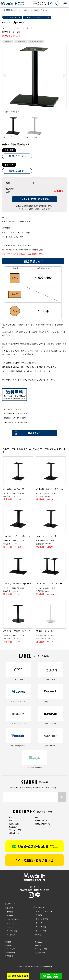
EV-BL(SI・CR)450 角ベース (49, 489)
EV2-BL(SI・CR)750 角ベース (50, 584)
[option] (35, 80)
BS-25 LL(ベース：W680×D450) (16, 422)
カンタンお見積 (15, 830)
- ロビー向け (39, 923)
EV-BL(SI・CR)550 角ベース (17, 536)
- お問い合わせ (9, 953)
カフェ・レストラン (12, 17)
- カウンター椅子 (11, 919)
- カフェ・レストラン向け (44, 911)
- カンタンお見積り (41, 949)
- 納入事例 (37, 935)
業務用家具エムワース (12, 10)
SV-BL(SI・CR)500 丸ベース (17, 631)
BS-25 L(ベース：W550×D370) (15, 418)
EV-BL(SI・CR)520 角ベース (49, 536)
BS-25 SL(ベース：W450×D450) (16, 414)
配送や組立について (42, 821)
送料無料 (8, 41)
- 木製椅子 (9, 912)
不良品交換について (42, 824)
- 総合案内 (38, 946)
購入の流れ (13, 827)
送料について (40, 817)
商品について (34, 433)
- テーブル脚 (10, 935)
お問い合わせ (14, 833)
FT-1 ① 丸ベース (44, 631)
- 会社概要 (8, 942)
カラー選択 (21, 41)
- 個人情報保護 (39, 953)
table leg (27, 10)
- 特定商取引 (9, 956)
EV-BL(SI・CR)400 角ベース (17, 489)
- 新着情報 (8, 946)
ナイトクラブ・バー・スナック (37, 17)
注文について (14, 817)
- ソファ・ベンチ (11, 923)
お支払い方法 (14, 824)
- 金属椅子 (9, 916)
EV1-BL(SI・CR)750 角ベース (17, 584)
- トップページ (9, 904)
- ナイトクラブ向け (41, 919)
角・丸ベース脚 (36, 41)
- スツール (9, 927)
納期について (14, 821)
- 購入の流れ (38, 942)
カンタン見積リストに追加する (34, 199)
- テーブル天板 (10, 931)
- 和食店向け (39, 915)
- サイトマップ (9, 949)
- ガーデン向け (40, 927)
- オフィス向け (40, 931)
